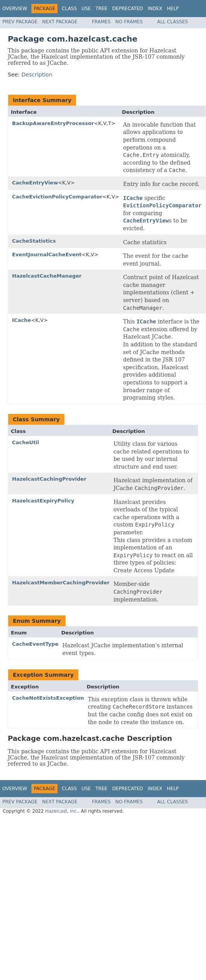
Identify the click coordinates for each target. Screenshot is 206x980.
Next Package (60, 22)
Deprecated (128, 9)
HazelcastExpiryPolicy (43, 501)
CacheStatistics (34, 241)
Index (155, 9)
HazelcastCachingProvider (49, 479)
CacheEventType (35, 644)
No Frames (129, 22)
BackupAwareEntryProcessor (53, 123)
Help (173, 9)
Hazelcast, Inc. (61, 811)
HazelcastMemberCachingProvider (61, 583)
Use (86, 9)
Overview (15, 9)
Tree (101, 9)
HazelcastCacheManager (47, 276)
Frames (101, 22)
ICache (22, 320)
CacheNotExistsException (48, 698)
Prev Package (20, 22)
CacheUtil (26, 442)
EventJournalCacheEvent (47, 255)
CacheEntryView (35, 183)
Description (37, 75)
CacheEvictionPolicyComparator (57, 197)
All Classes (172, 22)
